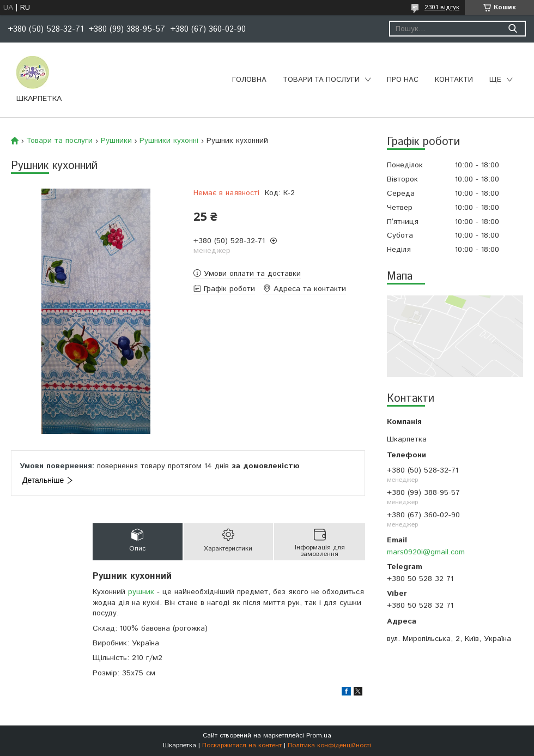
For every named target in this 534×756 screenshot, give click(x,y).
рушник (141, 592)
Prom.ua (319, 736)
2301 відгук (442, 7)
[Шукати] (512, 29)
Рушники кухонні (169, 141)
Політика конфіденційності (329, 745)
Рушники (116, 141)
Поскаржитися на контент (242, 745)
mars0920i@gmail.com (426, 552)
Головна (249, 80)
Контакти (454, 80)
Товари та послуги (321, 80)
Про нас (403, 80)
